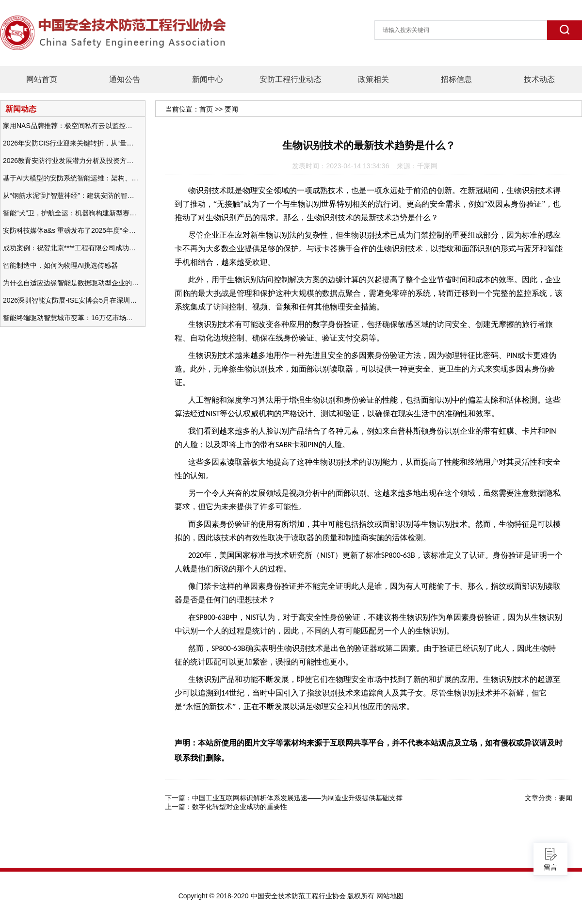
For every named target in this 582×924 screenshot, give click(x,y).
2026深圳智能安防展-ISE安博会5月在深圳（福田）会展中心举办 (71, 300)
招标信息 (456, 79)
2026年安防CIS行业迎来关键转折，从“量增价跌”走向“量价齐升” (71, 143)
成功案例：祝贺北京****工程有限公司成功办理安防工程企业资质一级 (71, 248)
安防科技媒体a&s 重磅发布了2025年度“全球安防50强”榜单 (71, 230)
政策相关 (373, 79)
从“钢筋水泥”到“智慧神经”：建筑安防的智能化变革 (71, 195)
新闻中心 (208, 79)
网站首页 (42, 79)
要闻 (231, 109)
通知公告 (125, 79)
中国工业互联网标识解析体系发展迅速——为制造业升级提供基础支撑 (297, 798)
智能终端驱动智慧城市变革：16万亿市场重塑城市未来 (71, 318)
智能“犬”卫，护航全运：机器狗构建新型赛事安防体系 (71, 213)
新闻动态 (21, 109)
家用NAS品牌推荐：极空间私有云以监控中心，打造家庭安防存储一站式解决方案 (71, 126)
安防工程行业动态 (291, 79)
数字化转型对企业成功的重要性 (240, 807)
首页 (206, 109)
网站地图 (390, 896)
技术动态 (539, 79)
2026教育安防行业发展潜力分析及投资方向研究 (71, 161)
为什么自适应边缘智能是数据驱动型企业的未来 (71, 283)
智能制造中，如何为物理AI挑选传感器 (60, 265)
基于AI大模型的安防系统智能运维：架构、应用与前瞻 (71, 178)
